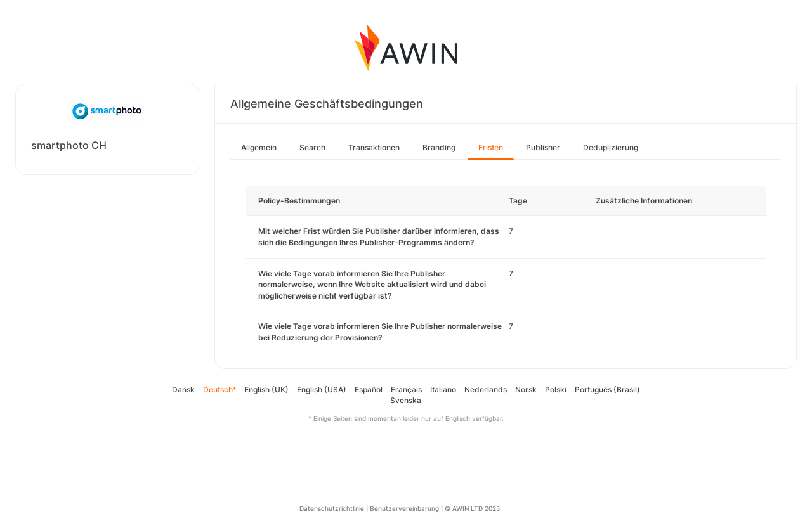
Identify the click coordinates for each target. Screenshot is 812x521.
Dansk (183, 389)
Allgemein (259, 147)
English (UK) (266, 389)
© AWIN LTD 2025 (472, 508)
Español (369, 389)
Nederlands (486, 389)
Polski (556, 389)
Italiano (443, 389)
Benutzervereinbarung (404, 508)
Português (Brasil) (607, 389)
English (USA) (322, 389)
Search (312, 147)
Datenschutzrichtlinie (332, 508)
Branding (439, 147)
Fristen (491, 147)
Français (406, 389)
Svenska (406, 400)
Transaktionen (374, 147)
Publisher (543, 147)
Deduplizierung (611, 147)
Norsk (526, 389)
